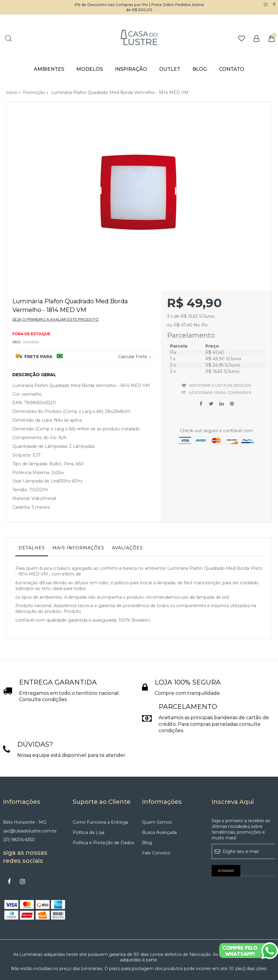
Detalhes (32, 516)
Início (12, 92)
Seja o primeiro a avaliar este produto (55, 287)
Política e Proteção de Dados (103, 811)
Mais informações (78, 516)
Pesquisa (8, 38)
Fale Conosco (156, 821)
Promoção (34, 92)
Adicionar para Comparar (220, 357)
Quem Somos (157, 790)
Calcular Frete (133, 325)
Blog (147, 811)
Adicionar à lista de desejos (220, 351)
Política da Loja (88, 801)
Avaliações (127, 516)
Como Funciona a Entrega (100, 790)
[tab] (32, 517)
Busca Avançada (159, 801)
